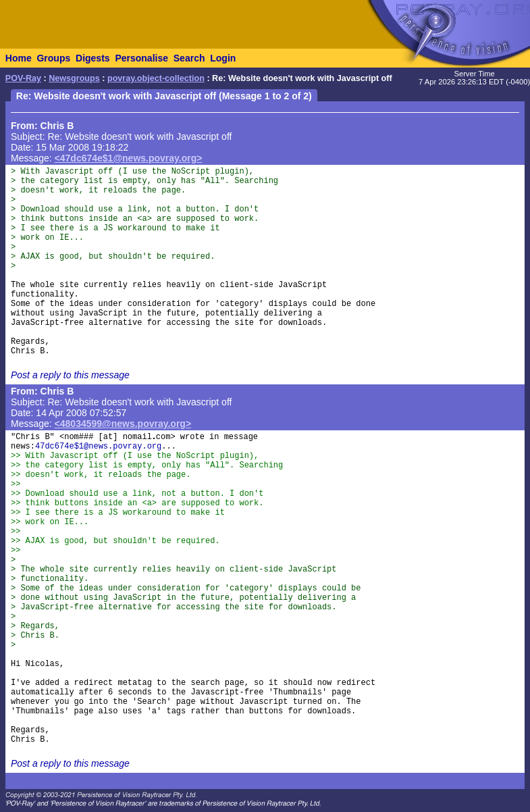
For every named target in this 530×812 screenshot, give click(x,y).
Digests (93, 58)
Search (189, 58)
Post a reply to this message (70, 375)
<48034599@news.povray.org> (123, 424)
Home (19, 58)
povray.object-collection (156, 78)
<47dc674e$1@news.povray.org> (129, 158)
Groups (53, 58)
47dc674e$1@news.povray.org (98, 447)
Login (223, 58)
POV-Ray (23, 78)
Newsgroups (74, 78)
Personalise (141, 58)
